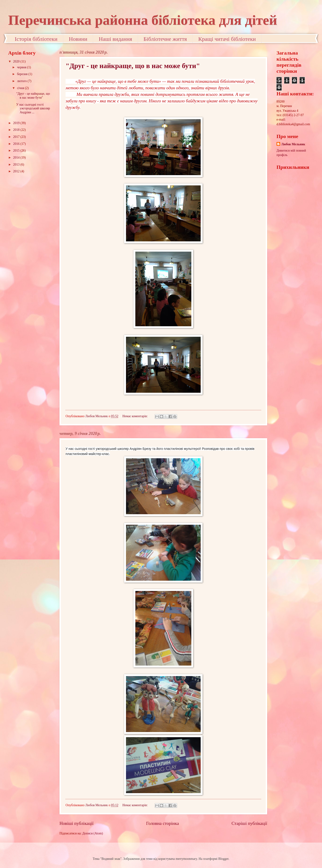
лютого (22, 81)
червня (22, 67)
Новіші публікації (77, 823)
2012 (17, 171)
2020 (17, 61)
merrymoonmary (186, 859)
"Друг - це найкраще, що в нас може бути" (133, 66)
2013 (17, 165)
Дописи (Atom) (93, 833)
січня (21, 88)
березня (23, 74)
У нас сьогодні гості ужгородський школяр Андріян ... (33, 108)
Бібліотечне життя (165, 39)
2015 (17, 151)
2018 (17, 130)
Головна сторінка (162, 823)
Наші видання (115, 39)
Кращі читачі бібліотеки (227, 39)
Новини (78, 39)
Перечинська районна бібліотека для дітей (143, 20)
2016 (17, 144)
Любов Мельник (293, 144)
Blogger (224, 859)
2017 (17, 137)
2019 (17, 123)
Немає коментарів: (135, 416)
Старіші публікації (249, 823)
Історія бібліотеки (36, 39)
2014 (17, 158)
